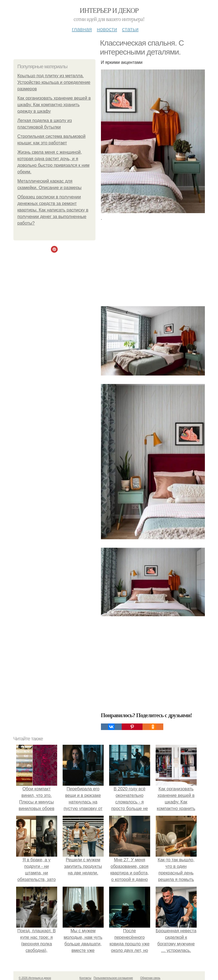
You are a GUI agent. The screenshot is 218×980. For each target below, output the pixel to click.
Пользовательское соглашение (113, 978)
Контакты (85, 978)
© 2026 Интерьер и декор (35, 978)
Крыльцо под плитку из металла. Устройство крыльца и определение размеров (54, 82)
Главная (82, 29)
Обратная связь (150, 978)
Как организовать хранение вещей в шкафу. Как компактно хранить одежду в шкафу (54, 105)
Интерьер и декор (109, 11)
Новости (107, 29)
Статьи (130, 29)
